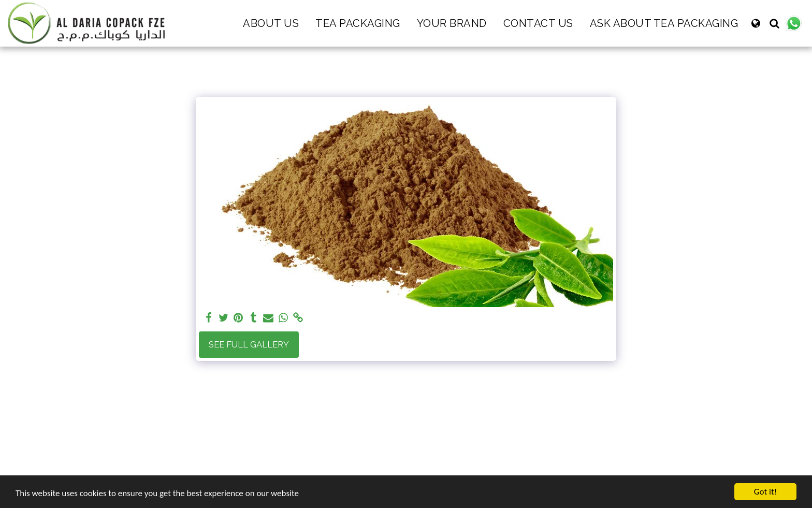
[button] (774, 23)
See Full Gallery (249, 344)
